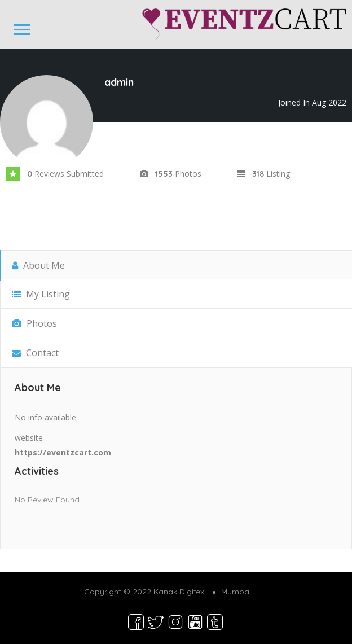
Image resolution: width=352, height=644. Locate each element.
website (29, 438)
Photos (34, 323)
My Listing (41, 294)
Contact (35, 353)
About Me (38, 265)
